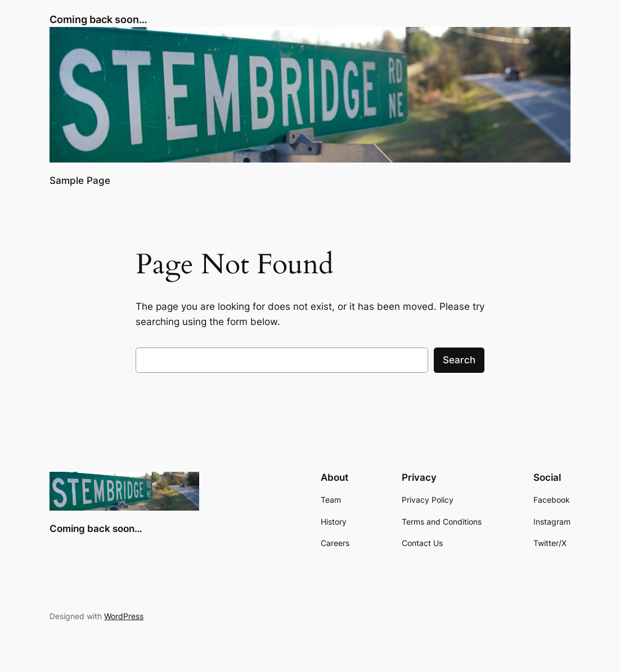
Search (459, 360)
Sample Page (80, 181)
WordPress (124, 616)
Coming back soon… (98, 19)
